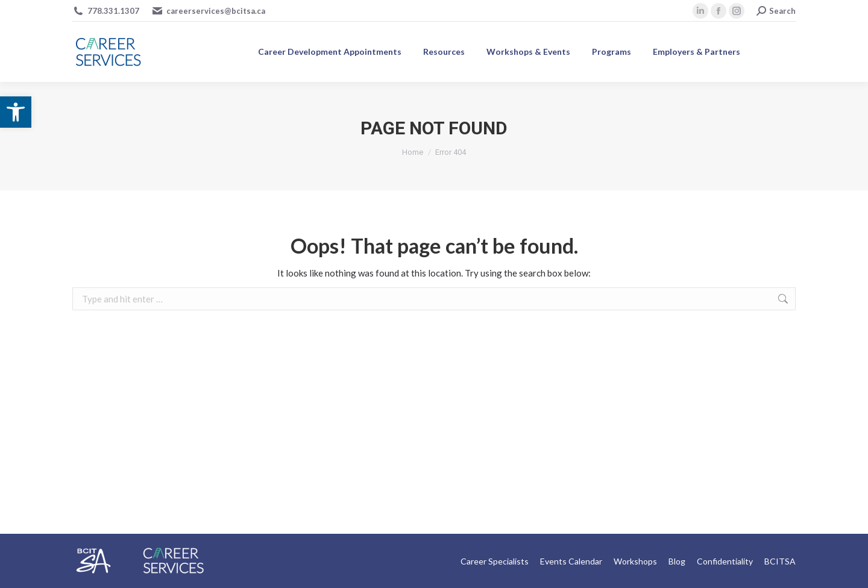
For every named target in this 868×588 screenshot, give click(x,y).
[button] (16, 112)
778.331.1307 (113, 11)
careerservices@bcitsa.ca (216, 11)
